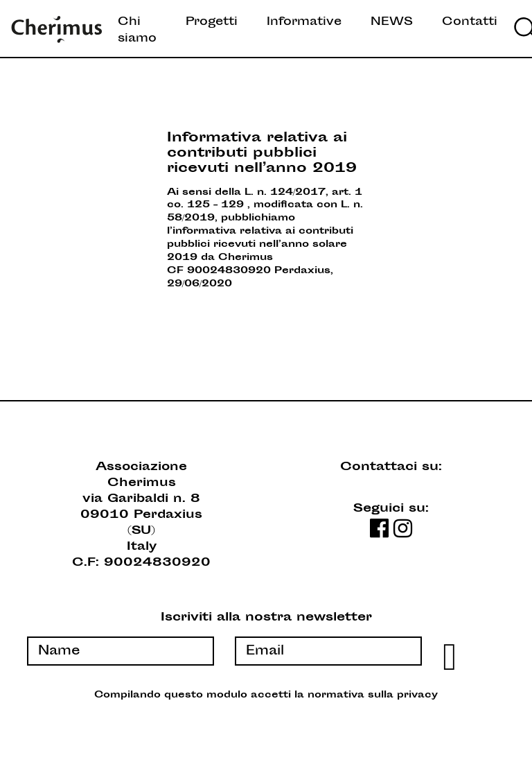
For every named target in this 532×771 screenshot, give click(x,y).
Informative (304, 22)
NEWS (392, 22)
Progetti (212, 22)
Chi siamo (137, 31)
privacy (417, 695)
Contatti (470, 22)
